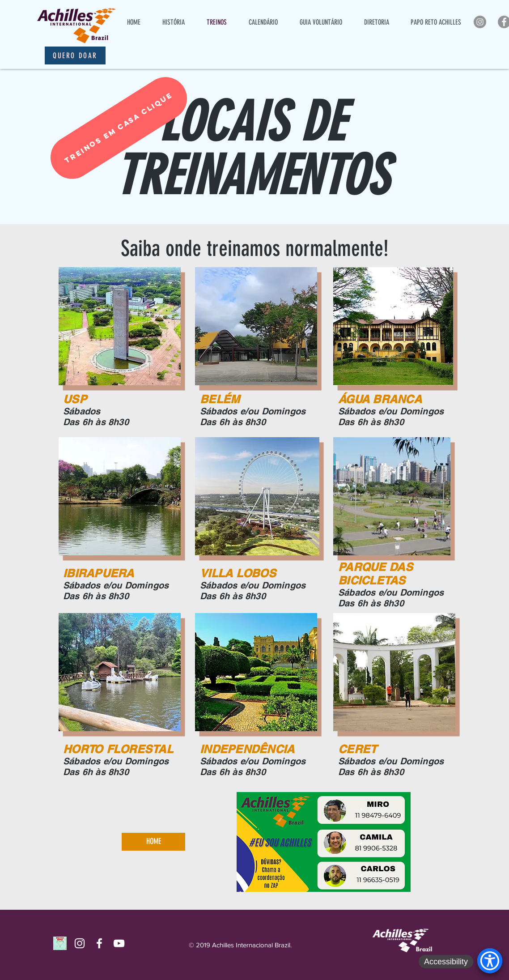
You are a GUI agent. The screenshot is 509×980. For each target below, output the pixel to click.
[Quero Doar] (75, 55)
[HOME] (153, 842)
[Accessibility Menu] (490, 961)
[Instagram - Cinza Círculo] (480, 22)
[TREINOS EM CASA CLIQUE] (119, 128)
